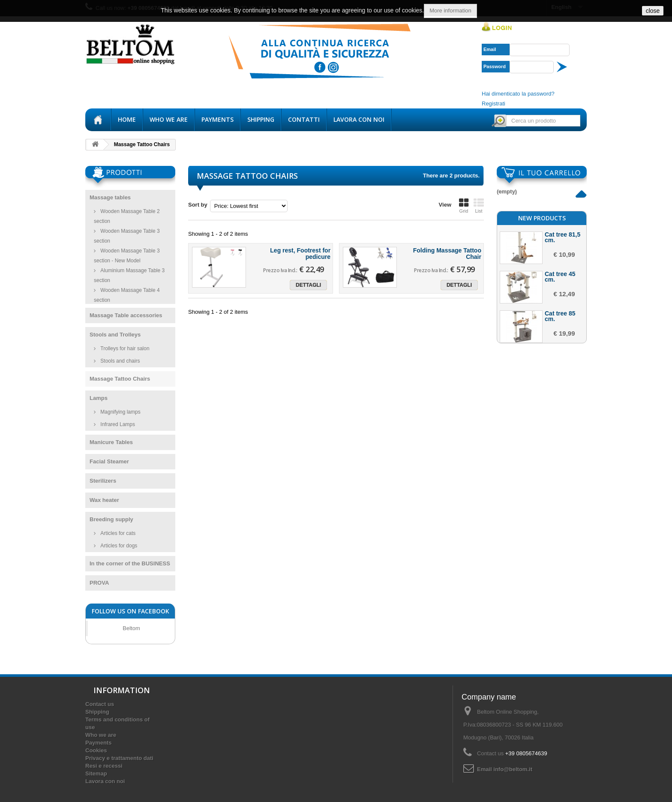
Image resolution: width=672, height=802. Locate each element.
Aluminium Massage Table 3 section (129, 275)
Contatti (304, 119)
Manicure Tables (111, 442)
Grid (464, 206)
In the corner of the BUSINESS (130, 563)
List (479, 206)
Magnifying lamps (120, 412)
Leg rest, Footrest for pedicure (300, 254)
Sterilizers (103, 481)
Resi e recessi (104, 766)
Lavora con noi (359, 119)
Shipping (261, 119)
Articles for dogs (118, 546)
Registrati (493, 104)
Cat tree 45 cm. (560, 374)
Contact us (100, 704)
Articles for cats (117, 533)
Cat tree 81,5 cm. (562, 334)
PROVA (99, 583)
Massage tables (110, 197)
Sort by (198, 205)
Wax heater (104, 500)
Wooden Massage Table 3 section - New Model (127, 256)
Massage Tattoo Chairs (120, 379)
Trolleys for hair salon (124, 348)
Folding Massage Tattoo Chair (447, 254)
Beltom (131, 628)
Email (490, 49)
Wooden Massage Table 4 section (127, 295)
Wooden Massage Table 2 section (127, 216)
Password (495, 66)
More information (450, 11)
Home (127, 119)
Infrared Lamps (117, 424)
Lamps (99, 398)
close (653, 11)
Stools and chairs (119, 361)
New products (542, 315)
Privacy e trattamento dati (119, 758)
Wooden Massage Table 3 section (127, 236)
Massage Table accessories (126, 315)
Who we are (169, 119)
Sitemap (96, 773)
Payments (217, 119)
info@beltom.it (513, 769)
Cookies (96, 750)
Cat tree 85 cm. (560, 413)
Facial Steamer (109, 461)
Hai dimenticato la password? (518, 94)
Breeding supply (111, 519)
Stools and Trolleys (115, 335)
